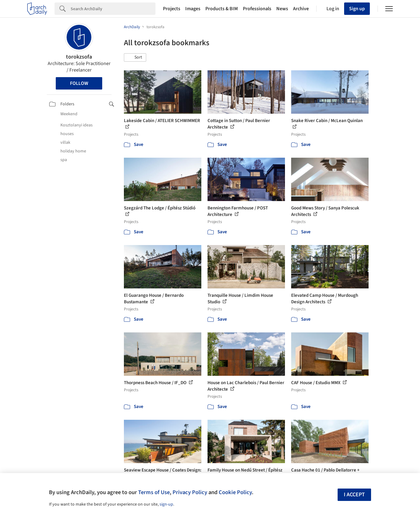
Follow (79, 83)
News (282, 9)
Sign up (357, 9)
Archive (301, 9)
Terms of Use (154, 492)
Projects (172, 9)
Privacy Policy (190, 492)
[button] (135, 58)
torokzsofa (79, 57)
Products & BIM (222, 9)
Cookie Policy (235, 492)
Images (193, 9)
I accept (354, 495)
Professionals (257, 9)
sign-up (166, 504)
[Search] (113, 9)
